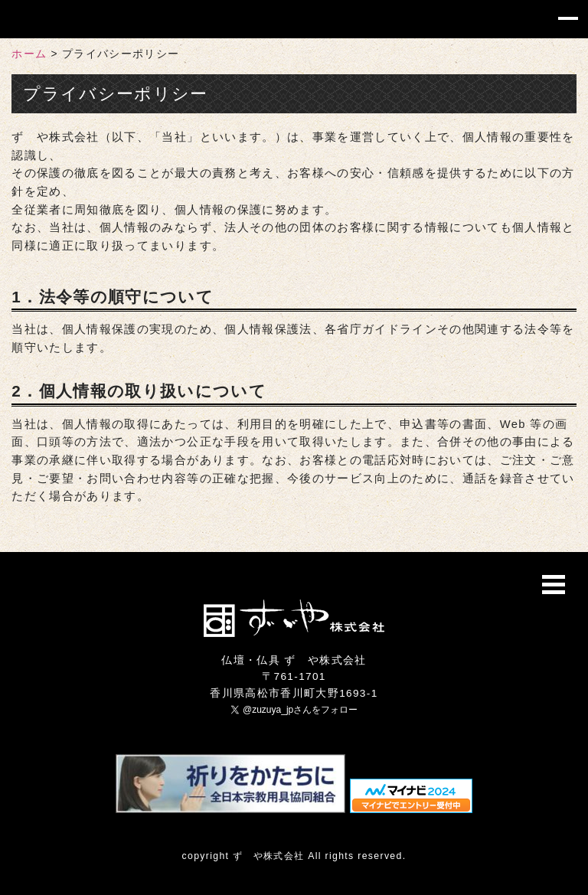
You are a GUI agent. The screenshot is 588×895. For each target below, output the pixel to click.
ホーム (29, 54)
